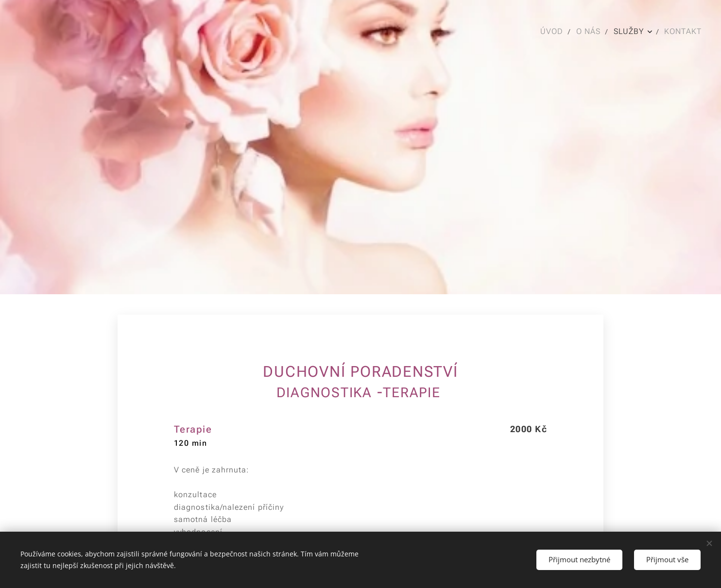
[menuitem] (553, 32)
